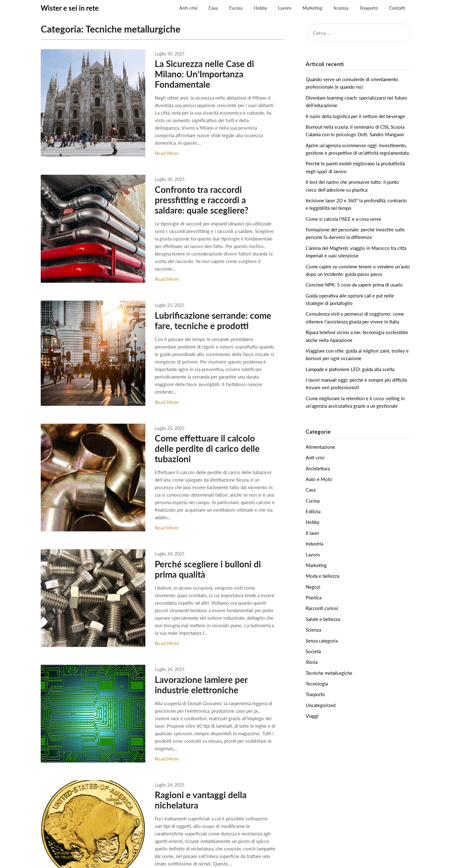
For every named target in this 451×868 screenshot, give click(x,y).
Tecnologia (317, 684)
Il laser (312, 533)
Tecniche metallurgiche (329, 673)
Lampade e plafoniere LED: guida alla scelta (350, 369)
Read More (160, 146)
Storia (312, 662)
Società (313, 651)
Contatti (397, 8)
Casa (213, 8)
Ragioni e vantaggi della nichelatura (194, 754)
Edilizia (313, 511)
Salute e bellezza (323, 619)
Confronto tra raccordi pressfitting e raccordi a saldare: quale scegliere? (209, 193)
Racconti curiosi (322, 608)
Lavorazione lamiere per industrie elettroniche (194, 646)
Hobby (260, 8)
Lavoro (285, 8)
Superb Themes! (280, 859)
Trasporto (369, 8)
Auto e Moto (319, 479)
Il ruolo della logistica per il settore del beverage (355, 116)
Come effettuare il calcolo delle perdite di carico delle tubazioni (209, 422)
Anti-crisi (188, 8)
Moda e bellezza (322, 576)
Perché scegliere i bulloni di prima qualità (201, 530)
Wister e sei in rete (70, 8)
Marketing (312, 8)
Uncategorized (321, 705)
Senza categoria (322, 641)
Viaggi (312, 716)
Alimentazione (320, 447)
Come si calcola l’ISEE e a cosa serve (343, 219)
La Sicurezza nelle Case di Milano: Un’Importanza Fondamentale (197, 74)
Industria (314, 544)
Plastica (314, 597)
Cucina (236, 8)
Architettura (318, 468)
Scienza (341, 8)
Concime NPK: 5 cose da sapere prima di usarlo (354, 285)
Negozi (313, 587)
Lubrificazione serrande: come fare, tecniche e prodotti (206, 306)
